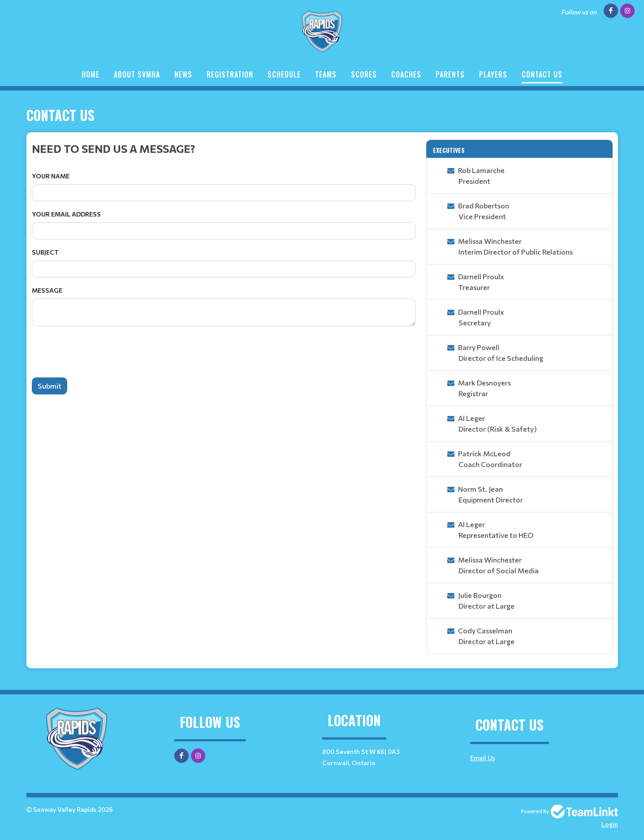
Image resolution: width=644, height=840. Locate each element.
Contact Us (542, 74)
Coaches (406, 74)
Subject (45, 252)
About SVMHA (137, 74)
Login (610, 824)
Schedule (284, 74)
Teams (326, 74)
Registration (230, 74)
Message (47, 290)
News (183, 74)
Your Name (51, 176)
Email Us (483, 758)
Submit (50, 386)
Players (493, 74)
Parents (450, 74)
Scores (364, 74)
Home (91, 74)
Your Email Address (66, 214)
